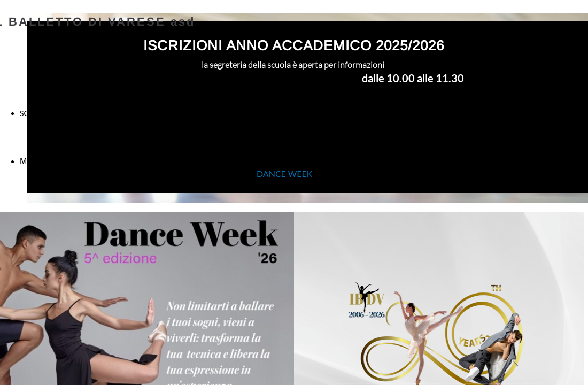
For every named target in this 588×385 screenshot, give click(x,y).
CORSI (369, 113)
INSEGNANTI (218, 116)
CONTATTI (524, 113)
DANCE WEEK (285, 174)
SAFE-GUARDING (294, 143)
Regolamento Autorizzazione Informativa (491, 161)
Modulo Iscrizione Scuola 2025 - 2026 (91, 161)
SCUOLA (34, 113)
